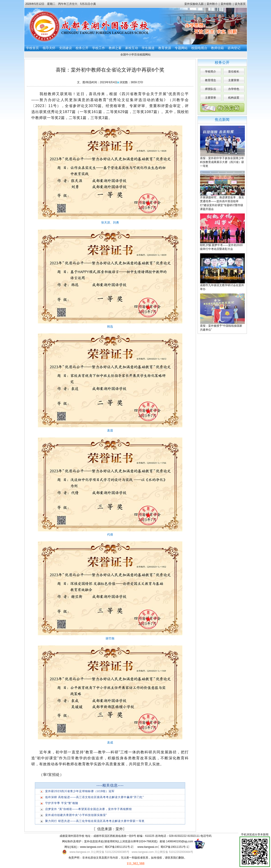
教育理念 (211, 80)
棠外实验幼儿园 (194, 4)
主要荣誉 (234, 80)
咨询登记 (234, 48)
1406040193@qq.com (180, 841)
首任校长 (234, 72)
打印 (140, 82)
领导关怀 (49, 48)
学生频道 (148, 48)
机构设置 (234, 98)
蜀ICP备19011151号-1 (174, 847)
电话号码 (206, 836)
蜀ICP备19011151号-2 (119, 847)
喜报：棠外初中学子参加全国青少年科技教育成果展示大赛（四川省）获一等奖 (222, 162)
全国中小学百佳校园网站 (136, 55)
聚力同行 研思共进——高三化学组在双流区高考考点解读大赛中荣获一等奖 (95, 821)
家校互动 (132, 48)
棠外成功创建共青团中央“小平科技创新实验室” (76, 815)
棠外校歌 (226, 4)
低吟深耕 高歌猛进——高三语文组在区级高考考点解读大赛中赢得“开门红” (95, 797)
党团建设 (66, 48)
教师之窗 (115, 48)
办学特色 (234, 89)
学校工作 (99, 48)
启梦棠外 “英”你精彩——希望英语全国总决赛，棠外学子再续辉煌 (89, 809)
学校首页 (33, 48)
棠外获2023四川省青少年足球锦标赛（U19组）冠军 (80, 791)
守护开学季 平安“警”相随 (62, 803)
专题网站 (181, 48)
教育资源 (165, 48)
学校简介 (211, 72)
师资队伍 (211, 89)
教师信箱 (218, 48)
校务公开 (82, 48)
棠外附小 (212, 4)
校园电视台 (199, 48)
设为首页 (240, 4)
